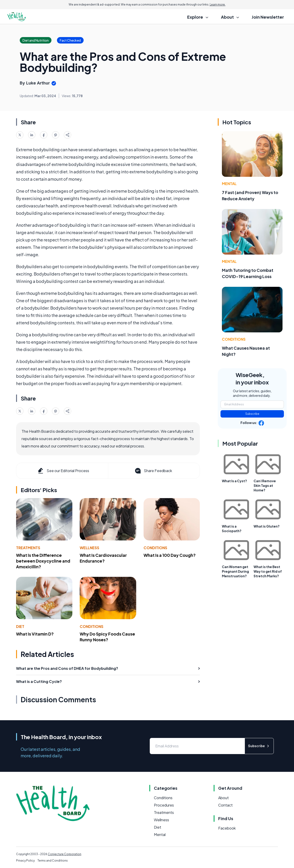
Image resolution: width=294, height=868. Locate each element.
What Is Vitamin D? (35, 634)
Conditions (155, 548)
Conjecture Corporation (65, 854)
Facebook (227, 828)
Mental (229, 184)
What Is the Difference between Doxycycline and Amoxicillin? (43, 561)
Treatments (28, 548)
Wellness (89, 548)
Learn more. (218, 4)
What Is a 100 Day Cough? (170, 555)
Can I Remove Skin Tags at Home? (265, 485)
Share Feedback (153, 471)
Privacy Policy (25, 861)
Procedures (164, 805)
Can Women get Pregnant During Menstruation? (235, 571)
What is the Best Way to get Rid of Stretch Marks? (268, 571)
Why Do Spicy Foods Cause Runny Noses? (107, 637)
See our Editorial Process (63, 471)
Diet (20, 626)
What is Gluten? (267, 526)
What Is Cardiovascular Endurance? (103, 558)
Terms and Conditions (53, 861)
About (223, 798)
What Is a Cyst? (234, 481)
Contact (225, 805)
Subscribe (252, 414)
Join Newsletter (268, 17)
